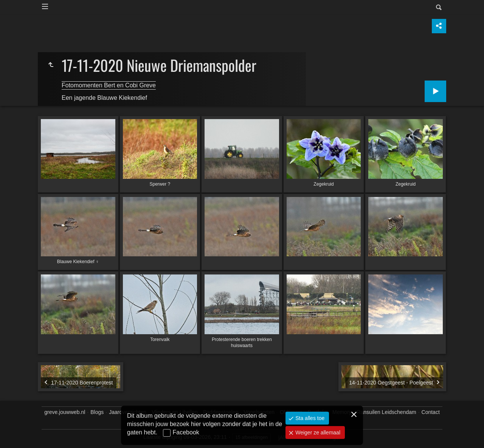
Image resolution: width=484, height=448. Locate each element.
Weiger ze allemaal (317, 432)
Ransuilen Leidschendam (386, 412)
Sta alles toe (309, 418)
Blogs (97, 412)
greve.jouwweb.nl (65, 412)
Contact (431, 412)
